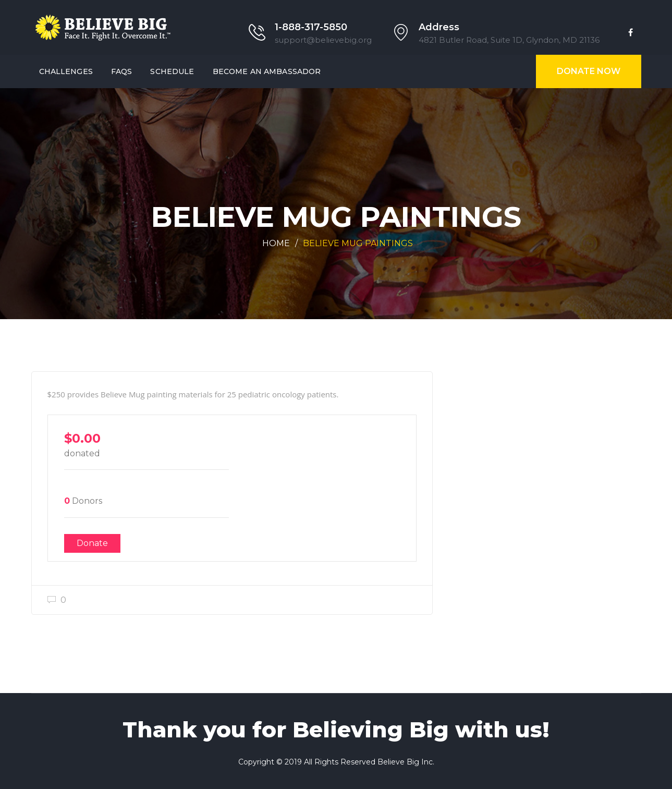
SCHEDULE (172, 71)
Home (276, 243)
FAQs (122, 71)
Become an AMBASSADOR (267, 71)
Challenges (66, 71)
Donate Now (589, 71)
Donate (92, 543)
